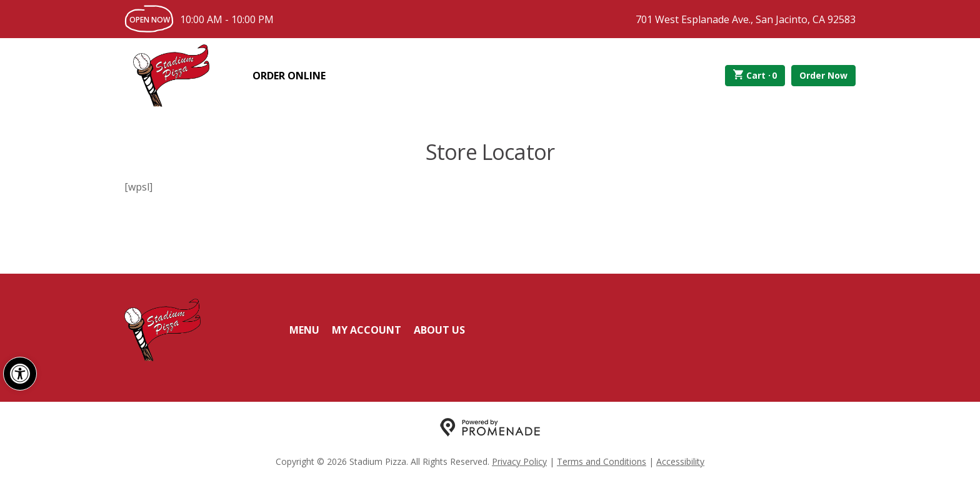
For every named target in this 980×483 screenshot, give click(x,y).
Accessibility (680, 461)
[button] (20, 374)
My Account (367, 330)
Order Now (823, 75)
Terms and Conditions (602, 461)
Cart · (755, 76)
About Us (439, 330)
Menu (304, 330)
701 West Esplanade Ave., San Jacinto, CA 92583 (746, 19)
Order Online (289, 76)
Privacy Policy (519, 461)
